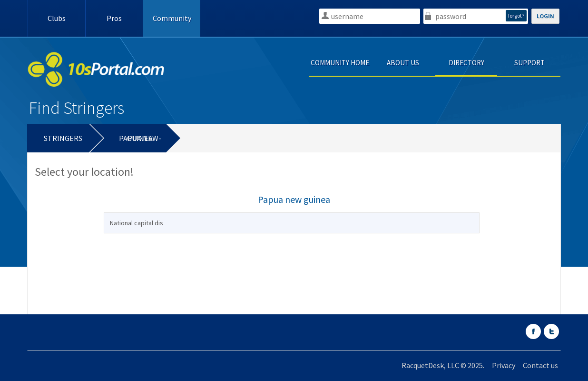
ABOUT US (403, 63)
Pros (114, 18)
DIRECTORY (466, 63)
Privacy (504, 365)
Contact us (540, 365)
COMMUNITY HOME (340, 63)
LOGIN (545, 16)
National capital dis (137, 223)
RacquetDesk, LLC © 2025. (443, 365)
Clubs (57, 18)
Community (172, 18)
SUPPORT (529, 63)
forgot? (516, 15)
